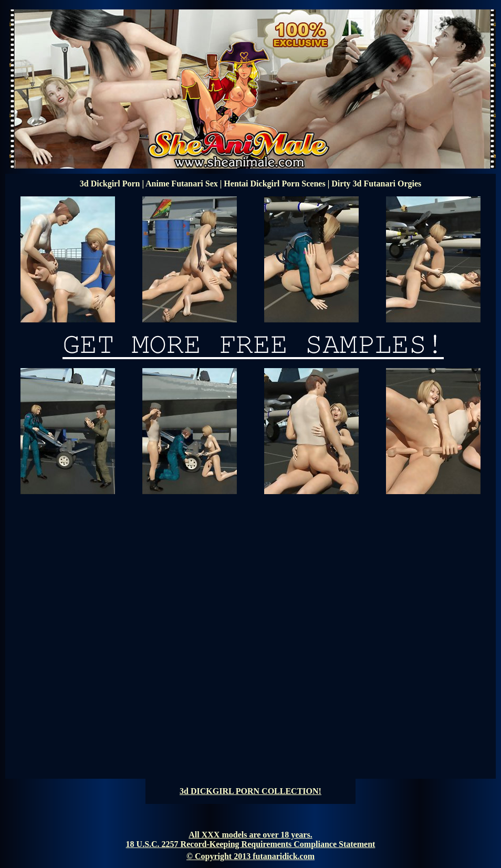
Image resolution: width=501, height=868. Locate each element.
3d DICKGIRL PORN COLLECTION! (250, 791)
